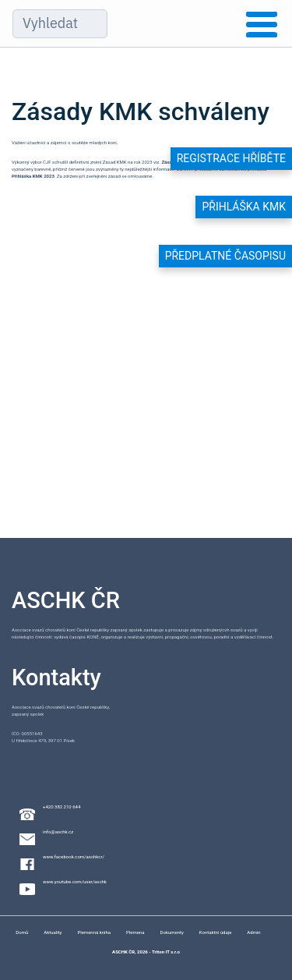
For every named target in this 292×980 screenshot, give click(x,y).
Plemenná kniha (94, 932)
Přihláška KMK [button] (244, 207)
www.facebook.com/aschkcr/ (74, 856)
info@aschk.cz (58, 831)
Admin (253, 932)
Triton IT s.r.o (166, 952)
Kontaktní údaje (216, 932)
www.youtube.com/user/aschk (75, 881)
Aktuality (53, 932)
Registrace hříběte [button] (231, 158)
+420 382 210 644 (62, 807)
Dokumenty (172, 932)
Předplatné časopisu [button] (225, 256)
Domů (22, 932)
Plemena (135, 932)
